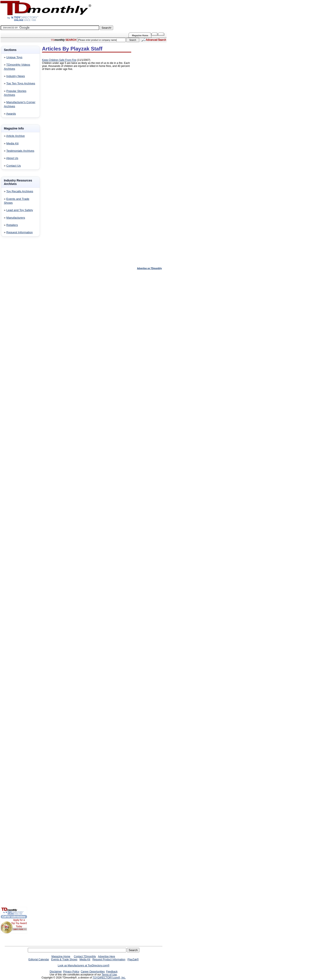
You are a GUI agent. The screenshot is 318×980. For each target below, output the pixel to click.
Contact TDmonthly (85, 956)
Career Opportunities (93, 972)
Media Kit (12, 143)
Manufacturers (16, 218)
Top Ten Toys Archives (21, 83)
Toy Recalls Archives (20, 191)
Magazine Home (140, 36)
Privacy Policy (71, 972)
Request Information (19, 232)
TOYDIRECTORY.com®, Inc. (109, 978)
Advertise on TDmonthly (150, 268)
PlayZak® (133, 959)
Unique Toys (14, 57)
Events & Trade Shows (64, 959)
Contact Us (13, 166)
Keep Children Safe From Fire (59, 60)
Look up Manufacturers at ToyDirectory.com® (84, 966)
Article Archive (16, 136)
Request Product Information (109, 959)
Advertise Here (107, 956)
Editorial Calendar (39, 959)
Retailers (12, 225)
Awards (11, 114)
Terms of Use (109, 975)
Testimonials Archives (20, 151)
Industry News (16, 76)
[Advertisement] (14, 309)
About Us (12, 158)
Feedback (112, 972)
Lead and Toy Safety (20, 210)
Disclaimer (56, 972)
